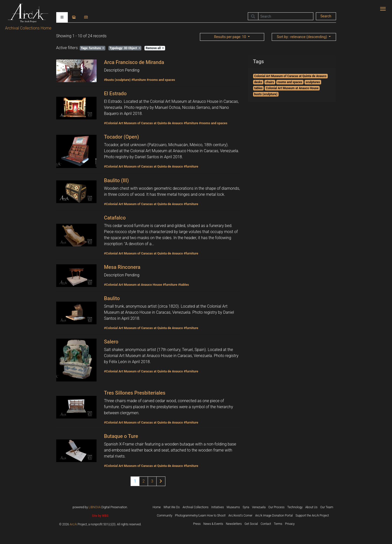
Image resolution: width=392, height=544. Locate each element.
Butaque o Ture (121, 436)
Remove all (155, 48)
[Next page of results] (161, 481)
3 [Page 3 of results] (152, 481)
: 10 (230, 37)
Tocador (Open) (122, 137)
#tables (183, 285)
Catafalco (115, 218)
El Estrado (115, 93)
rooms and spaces (290, 82)
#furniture (139, 80)
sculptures (313, 82)
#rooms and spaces (161, 80)
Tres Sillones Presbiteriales (135, 393)
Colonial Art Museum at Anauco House (292, 88)
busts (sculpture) (266, 94)
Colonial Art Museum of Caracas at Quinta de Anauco (290, 76)
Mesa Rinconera (122, 267)
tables (258, 88)
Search (326, 16)
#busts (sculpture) (117, 80)
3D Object (125, 48)
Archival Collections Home (28, 28)
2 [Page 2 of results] (144, 481)
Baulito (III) (116, 180)
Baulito (112, 298)
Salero (111, 342)
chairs (270, 82)
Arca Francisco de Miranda (134, 62)
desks (258, 82)
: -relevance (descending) (302, 37)
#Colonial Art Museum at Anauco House (133, 285)
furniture (92, 48)
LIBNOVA (95, 507)
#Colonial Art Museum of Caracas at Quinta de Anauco (144, 123)
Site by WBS (100, 516)
